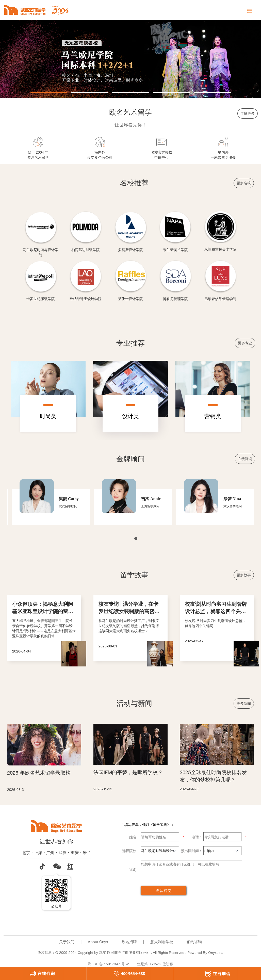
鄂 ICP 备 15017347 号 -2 (108, 964)
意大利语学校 (162, 942)
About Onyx (98, 942)
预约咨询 (194, 942)
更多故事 (244, 575)
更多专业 (245, 343)
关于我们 (67, 942)
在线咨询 (245, 459)
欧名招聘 (129, 942)
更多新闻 (244, 703)
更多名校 (244, 183)
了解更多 (248, 113)
